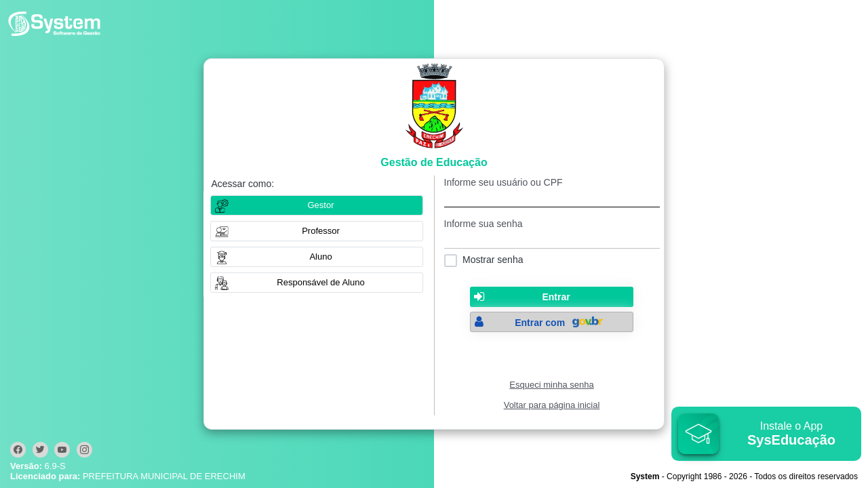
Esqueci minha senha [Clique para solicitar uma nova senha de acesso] (551, 385)
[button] (317, 231)
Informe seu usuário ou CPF (504, 182)
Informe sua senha (484, 224)
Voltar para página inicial (552, 405)
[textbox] (552, 198)
